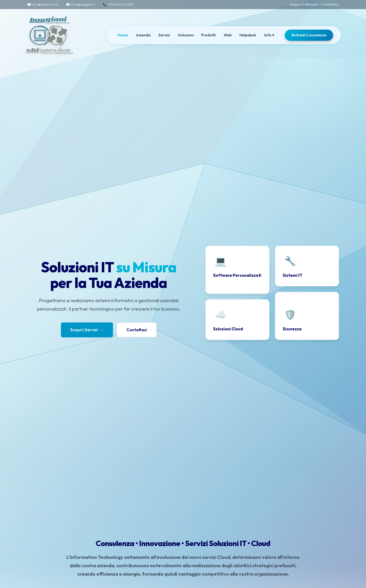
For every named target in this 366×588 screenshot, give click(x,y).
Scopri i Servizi (87, 330)
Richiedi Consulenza (309, 35)
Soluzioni (186, 35)
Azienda (143, 35)
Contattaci (330, 4)
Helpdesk (248, 35)
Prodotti (208, 35)
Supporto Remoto (304, 4)
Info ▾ (269, 35)
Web (228, 35)
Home (123, 35)
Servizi (164, 35)
